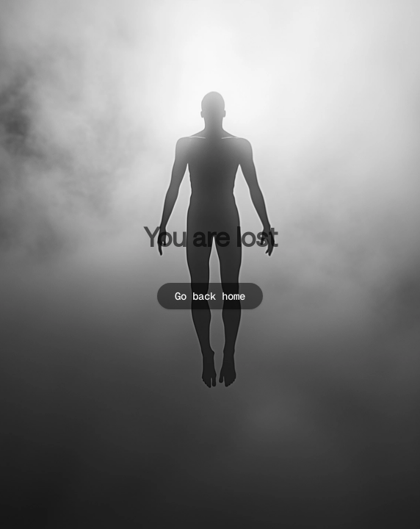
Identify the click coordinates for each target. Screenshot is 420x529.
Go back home (210, 296)
